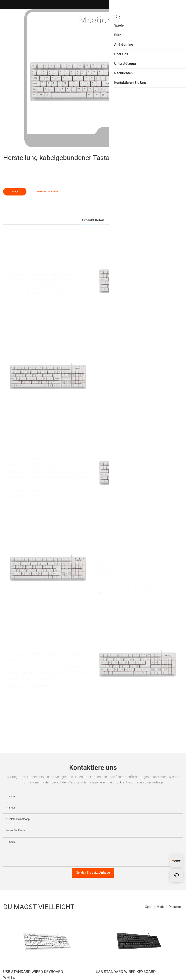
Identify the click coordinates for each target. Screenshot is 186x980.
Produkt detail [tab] (93, 220)
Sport (149, 907)
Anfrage (15, 192)
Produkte (175, 907)
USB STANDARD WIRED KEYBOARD (126, 972)
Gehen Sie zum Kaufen (47, 192)
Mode (161, 907)
